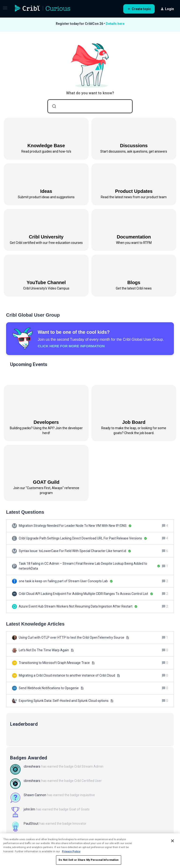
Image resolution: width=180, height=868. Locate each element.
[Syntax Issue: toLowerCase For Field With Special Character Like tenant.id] (75, 551)
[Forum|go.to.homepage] (43, 9)
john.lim (29, 809)
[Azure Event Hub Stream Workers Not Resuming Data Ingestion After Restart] (78, 606)
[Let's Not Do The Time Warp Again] (46, 650)
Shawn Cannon (35, 795)
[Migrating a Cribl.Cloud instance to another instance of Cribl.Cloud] (69, 676)
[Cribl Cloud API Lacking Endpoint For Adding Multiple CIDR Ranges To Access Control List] (86, 594)
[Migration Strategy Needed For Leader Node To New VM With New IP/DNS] (75, 526)
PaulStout (31, 824)
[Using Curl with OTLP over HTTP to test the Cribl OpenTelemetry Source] (74, 638)
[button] (5, 10)
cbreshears (32, 766)
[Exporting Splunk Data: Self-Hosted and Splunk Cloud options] (66, 701)
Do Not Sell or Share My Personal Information (89, 860)
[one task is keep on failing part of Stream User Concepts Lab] (66, 581)
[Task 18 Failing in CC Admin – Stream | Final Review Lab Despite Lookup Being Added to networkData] (89, 566)
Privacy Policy (71, 851)
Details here (115, 24)
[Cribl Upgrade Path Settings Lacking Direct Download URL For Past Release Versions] (83, 538)
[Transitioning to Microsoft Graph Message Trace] (57, 663)
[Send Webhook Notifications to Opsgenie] (51, 688)
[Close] (172, 841)
